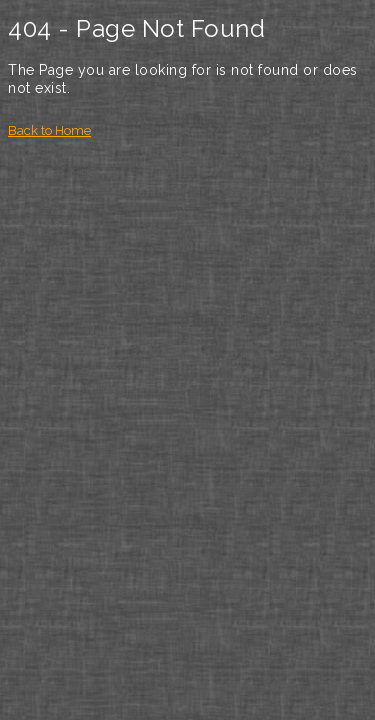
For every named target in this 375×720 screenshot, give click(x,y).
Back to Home (49, 130)
